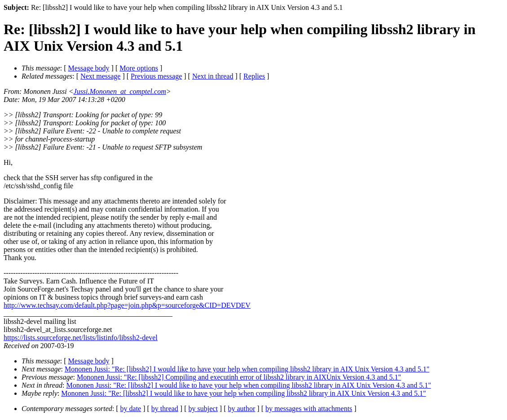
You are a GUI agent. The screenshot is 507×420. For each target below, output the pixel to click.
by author (241, 409)
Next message (100, 76)
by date (131, 409)
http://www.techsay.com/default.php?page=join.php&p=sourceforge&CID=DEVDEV (127, 305)
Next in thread (213, 76)
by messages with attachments (309, 409)
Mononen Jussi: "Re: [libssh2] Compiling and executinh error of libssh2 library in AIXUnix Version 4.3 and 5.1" (239, 377)
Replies (254, 76)
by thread (165, 409)
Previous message (156, 76)
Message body (89, 68)
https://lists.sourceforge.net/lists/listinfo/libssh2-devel (81, 338)
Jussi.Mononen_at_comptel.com (120, 91)
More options (139, 68)
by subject (203, 409)
